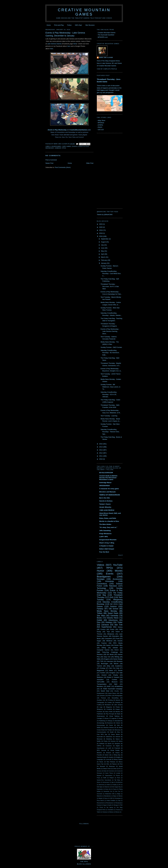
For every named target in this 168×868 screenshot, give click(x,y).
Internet (118, 737)
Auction (103, 673)
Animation (100, 680)
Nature (118, 739)
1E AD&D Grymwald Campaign (111, 689)
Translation (111, 810)
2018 (101, 233)
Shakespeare (101, 716)
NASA (99, 727)
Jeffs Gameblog (105, 531)
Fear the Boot (104, 552)
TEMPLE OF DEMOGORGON (110, 495)
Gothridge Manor (105, 483)
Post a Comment (51, 160)
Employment (101, 693)
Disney (107, 718)
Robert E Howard (113, 677)
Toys (108, 632)
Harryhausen (101, 748)
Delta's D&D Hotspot (107, 549)
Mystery (118, 712)
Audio (108, 785)
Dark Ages (100, 787)
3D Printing (109, 700)
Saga (105, 805)
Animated (118, 721)
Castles (110, 702)
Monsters (100, 686)
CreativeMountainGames (78, 130)
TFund (101, 807)
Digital (118, 746)
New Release (111, 762)
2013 (101, 450)
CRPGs (99, 746)
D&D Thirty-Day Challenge (107, 652)
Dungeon (112, 673)
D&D (116, 684)
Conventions (102, 584)
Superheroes (107, 627)
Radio (119, 714)
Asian (105, 771)
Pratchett (117, 748)
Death (112, 732)
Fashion (104, 643)
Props (98, 778)
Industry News (113, 618)
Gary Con (107, 657)
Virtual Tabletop (114, 716)
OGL (108, 764)
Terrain (120, 670)
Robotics (100, 654)
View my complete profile (107, 69)
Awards (120, 641)
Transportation (102, 684)
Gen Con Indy (114, 668)
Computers (108, 639)
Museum (115, 682)
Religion (112, 778)
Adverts (118, 700)
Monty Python (118, 759)
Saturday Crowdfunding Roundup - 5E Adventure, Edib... (110, 353)
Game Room (112, 693)
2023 (101, 224)
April (103, 254)
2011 (101, 456)
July (103, 245)
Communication (102, 732)
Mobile (101, 798)
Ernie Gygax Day (116, 787)
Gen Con (118, 791)
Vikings (110, 721)
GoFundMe (101, 682)
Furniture (100, 712)
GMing (104, 648)
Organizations (109, 776)
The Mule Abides (105, 524)
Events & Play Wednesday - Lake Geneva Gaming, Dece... (110, 331)
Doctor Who (118, 645)
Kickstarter (110, 581)
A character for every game (109, 489)
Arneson (99, 771)
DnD (111, 597)
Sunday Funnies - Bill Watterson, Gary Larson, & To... (110, 387)
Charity (115, 675)
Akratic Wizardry (105, 507)
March (103, 257)
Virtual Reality (115, 750)
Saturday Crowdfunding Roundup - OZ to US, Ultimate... (109, 394)
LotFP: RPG (104, 537)
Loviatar (118, 773)
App (113, 782)
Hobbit (99, 620)
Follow (69, 25)
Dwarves (107, 787)
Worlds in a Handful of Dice (109, 521)
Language (100, 759)
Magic (119, 794)
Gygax (99, 641)
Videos (101, 565)
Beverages (105, 664)
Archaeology (101, 723)
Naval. (101, 762)
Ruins (119, 778)
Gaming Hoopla (102, 757)
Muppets (99, 776)
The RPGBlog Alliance (84, 862)
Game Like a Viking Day (113, 755)
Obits (99, 659)
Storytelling (115, 698)
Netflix (99, 741)
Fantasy (100, 609)
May (103, 251)
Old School (113, 609)
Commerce (112, 771)
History (120, 627)
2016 (101, 236)
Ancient (104, 675)
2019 (101, 230)
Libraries (102, 695)
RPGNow (101, 123)
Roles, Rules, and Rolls (108, 518)
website (115, 648)
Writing (117, 657)
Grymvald (100, 737)
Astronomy (102, 785)
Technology (101, 588)
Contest (114, 680)
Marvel (116, 664)
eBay (108, 666)
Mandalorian (108, 796)
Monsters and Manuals (107, 492)
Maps (115, 796)
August (104, 242)
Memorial (100, 739)
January (104, 263)
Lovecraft (108, 759)
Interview (110, 661)
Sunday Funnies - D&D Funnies (111, 347)
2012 (101, 453)
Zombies (99, 700)
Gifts (121, 693)
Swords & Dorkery (106, 501)
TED (121, 805)
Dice (99, 622)
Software (102, 743)
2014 (101, 447)
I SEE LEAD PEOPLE (107, 510)
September (105, 239)
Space (108, 645)
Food (118, 639)
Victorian (105, 812)
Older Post (90, 163)
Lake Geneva (118, 705)
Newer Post (49, 163)
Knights (118, 757)
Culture (118, 723)
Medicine (100, 677)
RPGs (64, 148)
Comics (103, 629)
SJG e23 (101, 130)
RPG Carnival (101, 750)
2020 (101, 227)
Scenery (113, 741)
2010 (101, 459)
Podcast (103, 698)
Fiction (112, 629)
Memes (121, 796)
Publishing (102, 721)
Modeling (109, 739)
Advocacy (117, 730)
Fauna (115, 789)
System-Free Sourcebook (104, 780)
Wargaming (118, 600)
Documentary (101, 725)
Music (99, 639)
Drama (117, 753)
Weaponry (100, 709)
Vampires (117, 743)
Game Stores (115, 734)
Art (111, 604)
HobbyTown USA (110, 794)
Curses (119, 771)
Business (110, 723)
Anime (99, 782)
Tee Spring (110, 807)
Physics (118, 776)
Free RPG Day (102, 734)
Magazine (109, 707)
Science (113, 606)
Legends (114, 718)
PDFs (110, 695)
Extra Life (108, 789)
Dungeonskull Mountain (108, 540)
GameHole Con (108, 791)
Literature (105, 625)
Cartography (101, 702)
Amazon (109, 753)
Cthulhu (117, 691)
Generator (100, 794)
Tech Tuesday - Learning (109, 416)
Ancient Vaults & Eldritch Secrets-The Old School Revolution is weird (108, 478)
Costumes (109, 746)
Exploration (100, 789)
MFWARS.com (103, 37)
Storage (116, 805)
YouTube (118, 565)
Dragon (118, 709)
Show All (120, 555)
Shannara (112, 766)
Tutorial (99, 666)
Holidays (109, 622)
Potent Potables (111, 801)
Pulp (119, 801)
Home (49, 25)
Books (99, 618)
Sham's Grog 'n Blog (107, 543)
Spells (110, 805)
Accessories (118, 579)
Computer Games (103, 650)
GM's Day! (78, 25)
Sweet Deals (113, 613)
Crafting (99, 705)
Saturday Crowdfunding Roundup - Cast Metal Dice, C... (111, 274)
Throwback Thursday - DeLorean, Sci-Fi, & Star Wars (110, 286)
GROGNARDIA (105, 486)
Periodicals (118, 798)
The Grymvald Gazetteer (106, 35)
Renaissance (110, 803)
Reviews (120, 661)
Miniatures (111, 634)
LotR (110, 748)
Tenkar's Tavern (105, 504)
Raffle (105, 778)
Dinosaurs (100, 773)
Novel (121, 718)
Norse (106, 798)
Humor (100, 571)
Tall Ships (117, 780)
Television (113, 586)
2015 (101, 444)
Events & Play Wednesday (57, 130)
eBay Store (101, 120)
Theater (110, 730)
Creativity (109, 709)
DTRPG (100, 125)
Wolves (111, 812)
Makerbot (99, 796)
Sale (121, 673)
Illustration (108, 705)
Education (116, 636)
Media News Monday (107, 611)
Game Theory (109, 773)
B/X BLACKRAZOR (106, 473)
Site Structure (90, 25)
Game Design (118, 659)
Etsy (119, 732)
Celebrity (117, 702)
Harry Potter (109, 712)
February (104, 260)
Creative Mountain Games (84, 12)
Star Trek (118, 625)
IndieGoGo (109, 737)
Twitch (99, 812)
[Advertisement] (106, 170)
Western (99, 753)
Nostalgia (101, 579)
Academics (119, 666)
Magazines (101, 670)
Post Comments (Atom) (63, 167)
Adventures (113, 620)
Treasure (118, 810)
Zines (115, 768)
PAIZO (100, 127)
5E (120, 769)
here (75, 44)
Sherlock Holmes (109, 727)
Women (117, 812)
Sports (110, 743)
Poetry (106, 741)
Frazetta (99, 755)
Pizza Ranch (100, 801)
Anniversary (106, 782)
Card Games (67, 146)
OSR (111, 798)
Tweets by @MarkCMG (105, 215)
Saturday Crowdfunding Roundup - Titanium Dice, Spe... (110, 432)
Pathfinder (100, 714)
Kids (118, 725)
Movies (119, 571)
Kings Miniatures (105, 534)
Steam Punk (107, 768)
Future (111, 725)
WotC (109, 686)
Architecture (119, 782)
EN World (110, 654)
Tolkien (100, 613)
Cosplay (114, 785)
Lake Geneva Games (54, 44)
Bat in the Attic (105, 498)
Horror (117, 650)
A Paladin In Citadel (106, 546)
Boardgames (56, 146)
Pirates (118, 707)
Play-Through (110, 714)
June (103, 248)
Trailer (120, 622)
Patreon (115, 764)
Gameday (58, 148)
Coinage (99, 718)
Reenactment (100, 803)
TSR (102, 661)
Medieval (109, 641)
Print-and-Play (59, 25)
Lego (101, 707)
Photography (119, 695)
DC (120, 785)
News (111, 670)
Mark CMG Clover (106, 58)
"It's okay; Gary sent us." (108, 527)
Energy (103, 668)
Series (121, 741)
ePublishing (119, 686)
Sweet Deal (105, 691)
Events (75, 146)
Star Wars (101, 616)
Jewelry (111, 757)
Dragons (107, 659)
